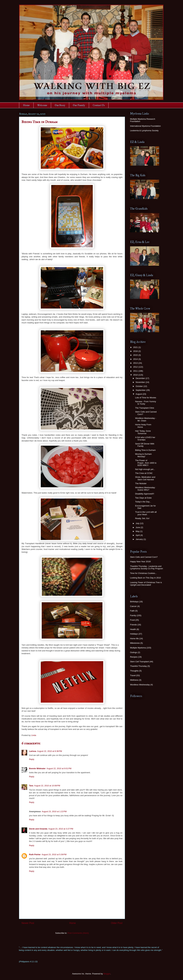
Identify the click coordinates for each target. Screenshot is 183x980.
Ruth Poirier (35, 854)
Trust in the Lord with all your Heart (146, 513)
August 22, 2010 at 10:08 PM (47, 786)
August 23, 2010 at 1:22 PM (54, 811)
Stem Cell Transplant (140, 662)
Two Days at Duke (143, 498)
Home (26, 105)
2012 (136, 367)
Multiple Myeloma (138, 648)
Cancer (133, 606)
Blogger (107, 974)
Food (132, 620)
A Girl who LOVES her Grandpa (145, 439)
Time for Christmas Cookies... (143, 573)
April (138, 535)
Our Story (60, 105)
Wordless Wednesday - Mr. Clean (146, 419)
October (140, 386)
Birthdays (134, 602)
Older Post (117, 923)
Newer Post (28, 923)
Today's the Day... (143, 502)
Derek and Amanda (38, 829)
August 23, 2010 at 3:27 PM (61, 829)
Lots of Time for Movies (146, 398)
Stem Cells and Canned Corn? (144, 557)
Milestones (135, 643)
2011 (136, 371)
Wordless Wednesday (140, 685)
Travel (133, 675)
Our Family (79, 105)
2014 (136, 359)
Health (133, 629)
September (141, 390)
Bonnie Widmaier (37, 768)
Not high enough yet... (145, 469)
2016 (136, 351)
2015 (136, 355)
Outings (134, 652)
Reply (32, 759)
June (138, 527)
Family (133, 615)
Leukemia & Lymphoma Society (144, 131)
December (141, 378)
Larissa (33, 751)
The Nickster (141, 483)
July (138, 523)
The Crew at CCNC (144, 473)
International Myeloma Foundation (145, 126)
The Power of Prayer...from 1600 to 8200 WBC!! (146, 463)
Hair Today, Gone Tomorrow (143, 432)
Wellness (134, 680)
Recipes (134, 657)
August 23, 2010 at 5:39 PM (54, 854)
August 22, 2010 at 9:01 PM (59, 768)
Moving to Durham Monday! (143, 455)
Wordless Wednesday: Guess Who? (145, 489)
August (139, 394)
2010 (136, 375)
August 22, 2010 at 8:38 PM (50, 751)
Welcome (42, 105)
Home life (134, 639)
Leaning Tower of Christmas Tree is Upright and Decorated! (146, 584)
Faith (132, 611)
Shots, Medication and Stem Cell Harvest (145, 478)
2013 (136, 363)
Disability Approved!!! (145, 494)
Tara (31, 786)
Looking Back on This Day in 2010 (145, 578)
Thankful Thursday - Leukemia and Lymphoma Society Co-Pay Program (147, 567)
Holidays (134, 634)
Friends (133, 625)
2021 (136, 347)
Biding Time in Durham (145, 450)
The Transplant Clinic (145, 408)
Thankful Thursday (138, 666)
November (141, 382)
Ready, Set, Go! (142, 518)
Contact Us (99, 105)
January (140, 539)
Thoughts (134, 671)
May (138, 531)
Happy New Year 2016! (140, 562)
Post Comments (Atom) (78, 933)
